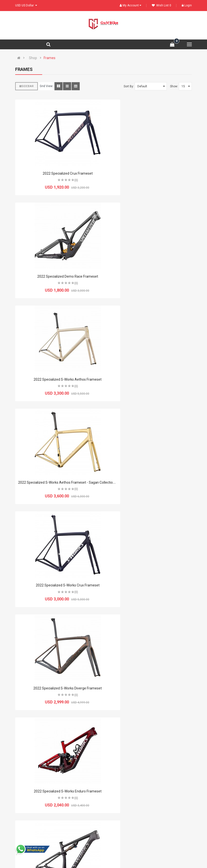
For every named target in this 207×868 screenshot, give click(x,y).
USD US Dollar (26, 5)
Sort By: (129, 86)
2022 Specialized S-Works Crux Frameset (58, 379)
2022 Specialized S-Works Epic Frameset (58, 585)
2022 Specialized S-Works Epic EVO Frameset (149, 482)
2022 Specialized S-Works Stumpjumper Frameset (58, 791)
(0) (66, 180)
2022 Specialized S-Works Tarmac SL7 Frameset (149, 791)
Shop (33, 58)
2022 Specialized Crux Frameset (58, 173)
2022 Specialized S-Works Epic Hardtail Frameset (58, 688)
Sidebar (26, 86)
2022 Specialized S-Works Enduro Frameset (58, 482)
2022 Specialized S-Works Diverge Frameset (149, 379)
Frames (50, 58)
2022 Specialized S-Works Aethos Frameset (58, 276)
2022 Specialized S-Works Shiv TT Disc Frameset (150, 688)
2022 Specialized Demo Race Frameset (150, 173)
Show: (174, 86)
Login (187, 5)
